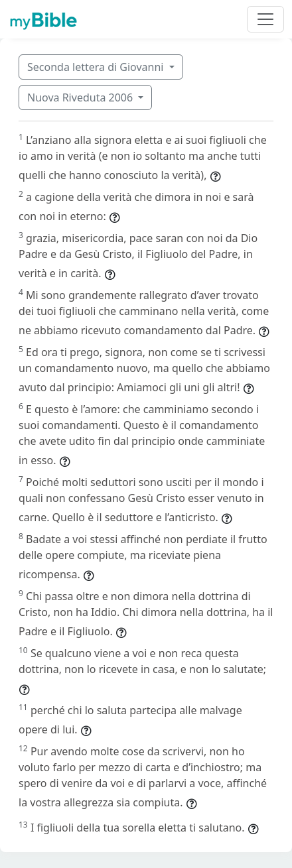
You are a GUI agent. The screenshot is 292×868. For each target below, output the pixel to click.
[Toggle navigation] (265, 19)
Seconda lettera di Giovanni (97, 67)
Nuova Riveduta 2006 (81, 97)
